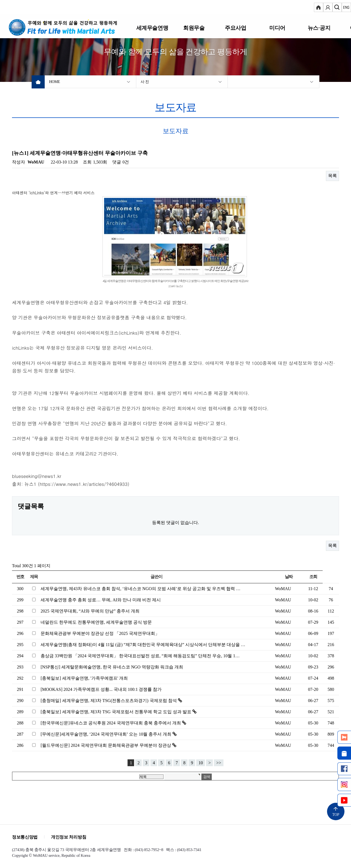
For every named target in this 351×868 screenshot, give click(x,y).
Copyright (20, 855)
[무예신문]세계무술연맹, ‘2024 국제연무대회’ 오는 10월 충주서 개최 (107, 734)
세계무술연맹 (152, 28)
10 (201, 763)
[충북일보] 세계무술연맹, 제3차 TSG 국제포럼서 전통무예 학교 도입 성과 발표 (117, 712)
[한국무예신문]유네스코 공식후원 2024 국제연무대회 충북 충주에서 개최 (111, 723)
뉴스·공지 (319, 28)
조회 (313, 577)
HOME (55, 82)
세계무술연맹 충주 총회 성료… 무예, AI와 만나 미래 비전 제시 (101, 600)
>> (219, 763)
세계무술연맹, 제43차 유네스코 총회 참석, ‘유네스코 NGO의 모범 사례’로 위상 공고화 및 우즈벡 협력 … (140, 589)
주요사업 (235, 28)
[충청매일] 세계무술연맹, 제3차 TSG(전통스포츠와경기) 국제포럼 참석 (109, 701)
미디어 (277, 28)
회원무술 (194, 28)
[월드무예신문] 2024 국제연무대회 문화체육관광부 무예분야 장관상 (106, 745)
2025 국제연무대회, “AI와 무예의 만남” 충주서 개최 (90, 611)
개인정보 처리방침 (69, 837)
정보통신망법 (25, 837)
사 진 (145, 82)
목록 (332, 176)
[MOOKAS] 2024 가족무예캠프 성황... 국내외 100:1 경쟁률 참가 (101, 689)
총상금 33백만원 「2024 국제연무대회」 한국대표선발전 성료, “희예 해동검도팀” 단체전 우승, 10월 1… (140, 656)
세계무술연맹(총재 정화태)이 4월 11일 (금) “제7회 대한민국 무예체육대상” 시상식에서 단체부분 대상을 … (143, 645)
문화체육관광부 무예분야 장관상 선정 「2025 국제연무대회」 (100, 633)
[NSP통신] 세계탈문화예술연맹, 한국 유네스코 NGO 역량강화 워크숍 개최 (112, 667)
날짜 (289, 577)
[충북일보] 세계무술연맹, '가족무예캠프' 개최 (84, 678)
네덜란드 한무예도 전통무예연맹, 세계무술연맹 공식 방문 (96, 622)
